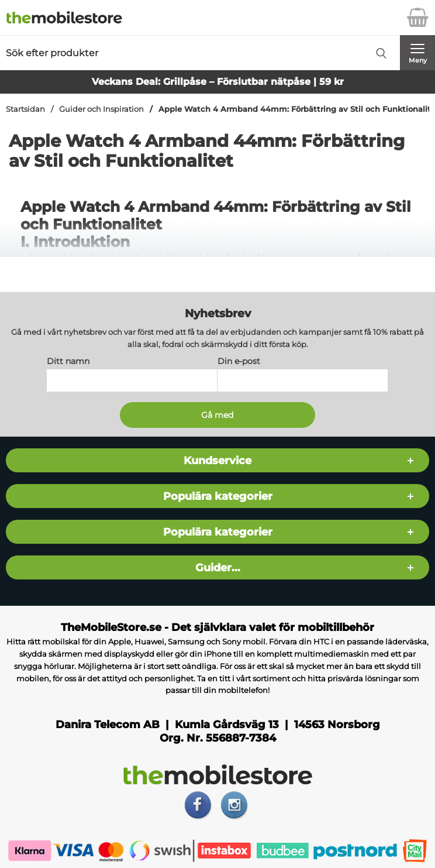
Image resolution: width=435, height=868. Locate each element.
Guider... (218, 567)
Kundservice (217, 460)
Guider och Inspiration (101, 109)
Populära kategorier (218, 496)
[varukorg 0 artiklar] (417, 18)
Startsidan (25, 109)
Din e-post (239, 361)
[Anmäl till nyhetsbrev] (218, 415)
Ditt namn (68, 361)
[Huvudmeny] (417, 53)
